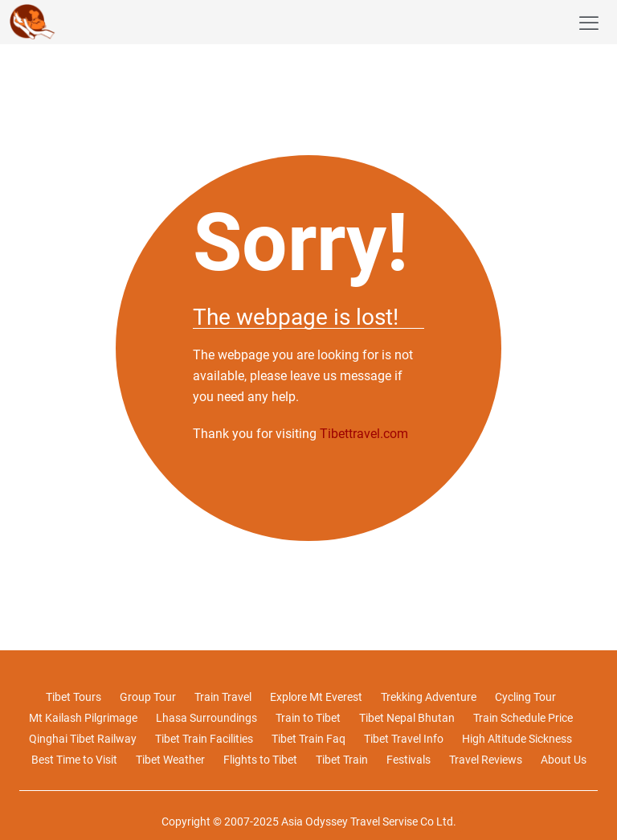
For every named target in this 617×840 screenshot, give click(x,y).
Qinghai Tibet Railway (83, 739)
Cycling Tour (525, 697)
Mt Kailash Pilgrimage (83, 718)
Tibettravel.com (364, 434)
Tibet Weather (170, 760)
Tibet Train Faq (308, 739)
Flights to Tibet (260, 760)
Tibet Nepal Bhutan (407, 718)
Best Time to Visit (74, 760)
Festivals (409, 760)
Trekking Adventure (429, 697)
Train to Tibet (308, 718)
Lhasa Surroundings (206, 718)
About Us (564, 760)
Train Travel (223, 697)
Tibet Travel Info (404, 739)
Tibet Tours (74, 697)
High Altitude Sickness (517, 739)
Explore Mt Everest (316, 697)
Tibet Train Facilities (204, 739)
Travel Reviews (486, 760)
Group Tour (148, 697)
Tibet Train (342, 760)
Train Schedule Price (523, 718)
